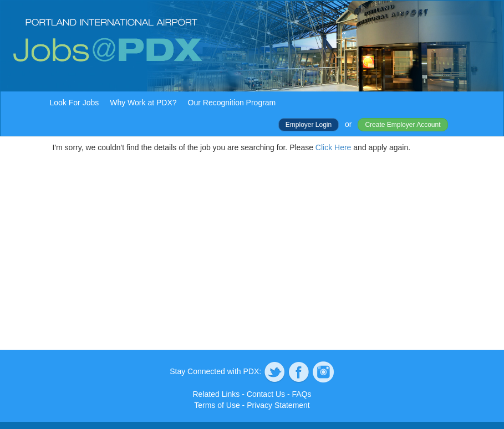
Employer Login (309, 125)
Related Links (217, 394)
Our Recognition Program (232, 103)
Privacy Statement (278, 405)
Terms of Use (217, 405)
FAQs (301, 394)
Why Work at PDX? (143, 103)
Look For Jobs (75, 103)
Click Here (334, 147)
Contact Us (266, 394)
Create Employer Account (403, 125)
